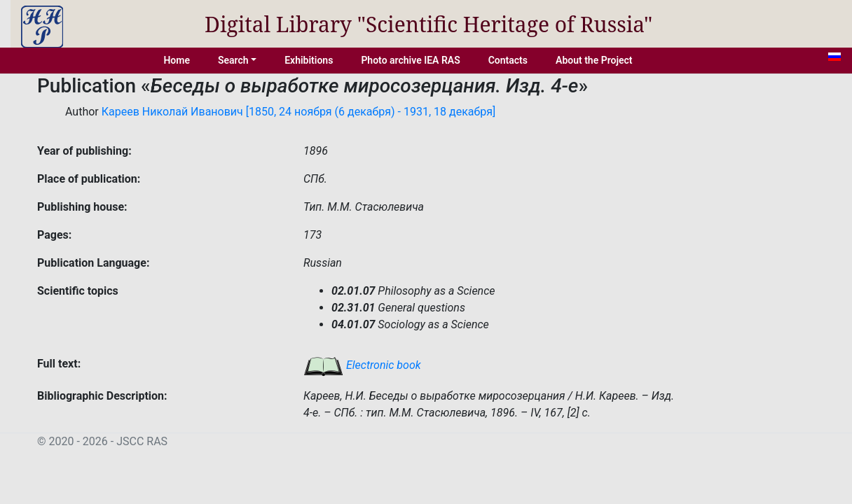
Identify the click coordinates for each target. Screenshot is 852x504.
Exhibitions (309, 60)
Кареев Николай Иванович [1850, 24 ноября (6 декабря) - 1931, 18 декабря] (298, 112)
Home (177, 60)
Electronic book (362, 365)
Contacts (508, 60)
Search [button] (233, 60)
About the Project (594, 60)
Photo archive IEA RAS (410, 60)
